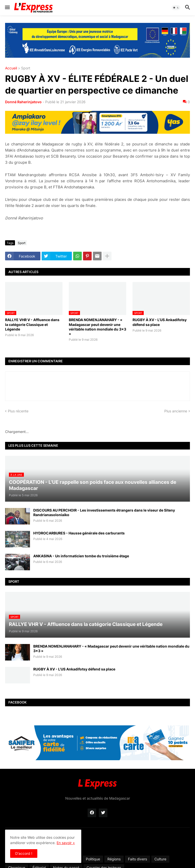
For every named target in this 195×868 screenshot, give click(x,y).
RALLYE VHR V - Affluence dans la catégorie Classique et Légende (32, 324)
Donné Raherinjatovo (23, 102)
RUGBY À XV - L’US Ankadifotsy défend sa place (160, 322)
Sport (26, 68)
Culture (160, 859)
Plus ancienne (176, 411)
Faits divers (137, 859)
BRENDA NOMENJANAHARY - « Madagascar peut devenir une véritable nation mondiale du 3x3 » (97, 327)
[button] (7, 8)
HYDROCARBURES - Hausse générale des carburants (79, 533)
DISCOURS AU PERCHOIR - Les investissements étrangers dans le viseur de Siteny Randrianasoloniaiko (104, 512)
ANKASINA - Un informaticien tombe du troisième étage (81, 556)
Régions (114, 859)
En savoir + (66, 843)
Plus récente (18, 411)
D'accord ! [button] (24, 853)
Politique (93, 859)
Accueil (11, 68)
